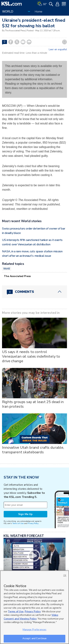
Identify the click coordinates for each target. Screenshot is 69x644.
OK (65, 575)
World (7, 269)
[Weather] (42, 4)
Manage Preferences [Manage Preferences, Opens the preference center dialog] (34, 630)
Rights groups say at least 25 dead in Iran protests (33, 404)
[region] (34, 607)
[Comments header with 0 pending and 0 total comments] (34, 292)
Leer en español (58, 50)
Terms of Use (18, 523)
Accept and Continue (34, 638)
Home (39, 12)
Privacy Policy (33, 523)
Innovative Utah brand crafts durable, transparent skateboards (33, 450)
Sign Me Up (25, 514)
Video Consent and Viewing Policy (31, 617)
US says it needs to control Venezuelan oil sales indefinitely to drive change (31, 356)
